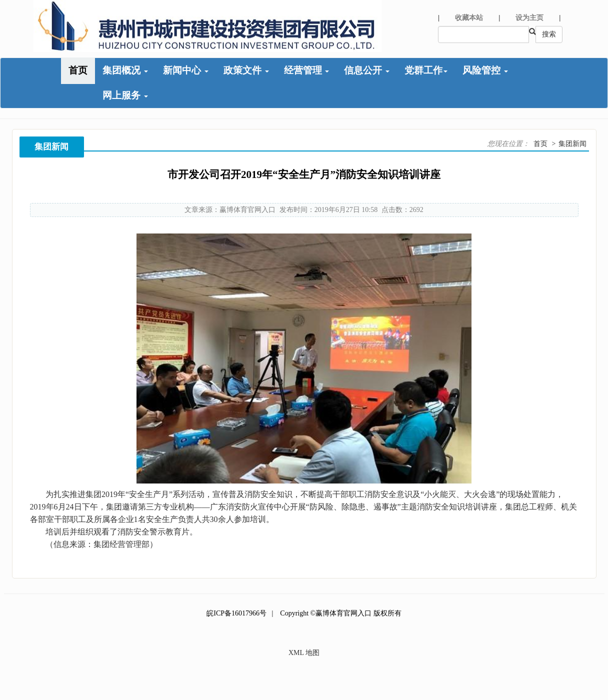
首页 (78, 70)
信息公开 (367, 70)
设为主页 (529, 18)
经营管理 (307, 70)
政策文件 (246, 70)
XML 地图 (304, 653)
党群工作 (426, 70)
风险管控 (485, 70)
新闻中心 (186, 70)
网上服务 (125, 95)
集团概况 (125, 70)
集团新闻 (572, 144)
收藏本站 (469, 18)
